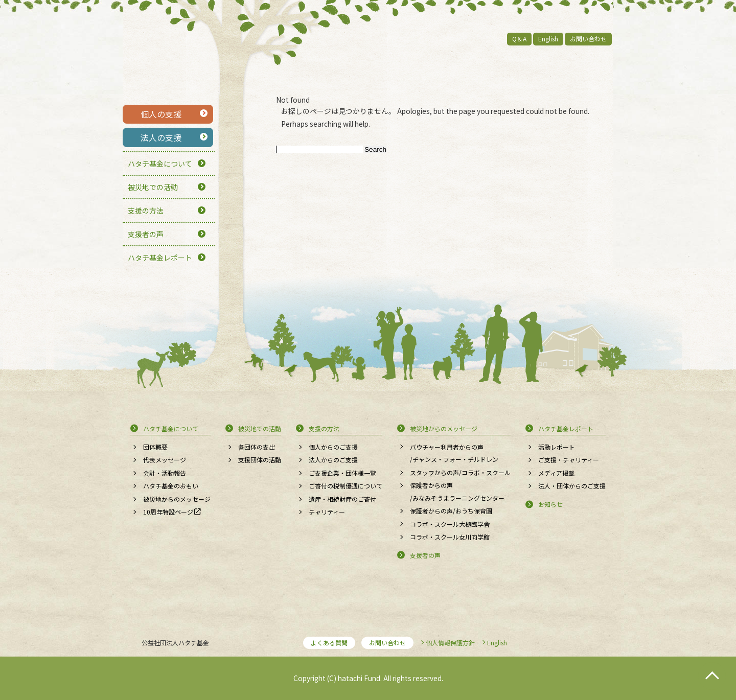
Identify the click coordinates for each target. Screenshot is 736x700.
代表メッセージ (165, 460)
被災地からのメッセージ (177, 499)
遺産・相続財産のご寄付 (342, 499)
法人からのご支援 (333, 460)
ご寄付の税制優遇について (346, 486)
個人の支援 (161, 114)
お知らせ (550, 504)
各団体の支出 (257, 447)
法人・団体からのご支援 (572, 486)
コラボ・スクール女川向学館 (450, 537)
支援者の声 (146, 234)
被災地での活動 (153, 187)
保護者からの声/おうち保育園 (451, 511)
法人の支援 (161, 137)
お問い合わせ (588, 39)
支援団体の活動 (260, 460)
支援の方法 (146, 211)
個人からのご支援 (333, 447)
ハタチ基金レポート (160, 258)
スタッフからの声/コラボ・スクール (460, 472)
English (548, 39)
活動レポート (557, 447)
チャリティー (327, 512)
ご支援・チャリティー (569, 460)
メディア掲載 (556, 473)
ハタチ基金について (160, 164)
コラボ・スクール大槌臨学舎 (450, 524)
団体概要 (155, 447)
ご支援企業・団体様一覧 (342, 473)
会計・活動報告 (165, 473)
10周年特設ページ (168, 512)
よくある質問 (329, 643)
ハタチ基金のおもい (171, 486)
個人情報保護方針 (450, 643)
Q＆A (519, 39)
